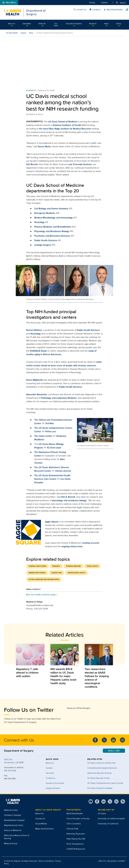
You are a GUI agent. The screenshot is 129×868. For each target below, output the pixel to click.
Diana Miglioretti (34, 380)
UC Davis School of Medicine (63, 122)
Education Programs (74, 24)
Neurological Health (77, 573)
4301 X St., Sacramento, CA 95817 (112, 861)
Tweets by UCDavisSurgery (78, 708)
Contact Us (99, 12)
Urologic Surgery (43, 245)
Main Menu (9, 3)
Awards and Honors (37, 573)
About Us (11, 24)
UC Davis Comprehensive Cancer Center (105, 783)
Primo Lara (51, 431)
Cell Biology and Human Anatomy (51, 209)
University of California (108, 824)
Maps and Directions (44, 829)
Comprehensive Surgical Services (102, 768)
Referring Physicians (76, 834)
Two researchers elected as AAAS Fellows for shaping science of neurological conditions (97, 678)
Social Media (41, 824)
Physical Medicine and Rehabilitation (53, 227)
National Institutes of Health (67, 125)
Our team (50, 773)
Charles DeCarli (63, 471)
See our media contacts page (41, 594)
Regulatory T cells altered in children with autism (27, 673)
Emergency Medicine (45, 213)
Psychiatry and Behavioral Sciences (52, 236)
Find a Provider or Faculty (78, 819)
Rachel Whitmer (34, 330)
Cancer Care (57, 573)
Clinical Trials (72, 829)
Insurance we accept (55, 783)
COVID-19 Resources (76, 849)
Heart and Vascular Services (100, 773)
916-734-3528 (10, 771)
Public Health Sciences (46, 240)
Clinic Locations (74, 824)
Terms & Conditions (46, 861)
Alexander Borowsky (37, 394)
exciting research (91, 543)
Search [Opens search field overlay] (121, 3)
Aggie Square (52, 522)
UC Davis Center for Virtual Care (102, 763)
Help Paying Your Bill (76, 839)
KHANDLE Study (38, 351)
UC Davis (102, 813)
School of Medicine (13, 830)
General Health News (37, 566)
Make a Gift (114, 751)
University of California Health (111, 819)
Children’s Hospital (13, 815)
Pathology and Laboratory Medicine (59, 398)
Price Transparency (75, 844)
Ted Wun (50, 423)
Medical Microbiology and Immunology (54, 218)
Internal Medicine (73, 566)
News (106, 24)
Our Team (56, 25)
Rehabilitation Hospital (14, 820)
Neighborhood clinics (14, 825)
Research (93, 24)
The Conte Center (43, 436)
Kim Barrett (32, 164)
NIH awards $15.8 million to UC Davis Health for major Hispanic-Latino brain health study (63, 676)
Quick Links (118, 12)
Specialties (27, 24)
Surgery (23, 33)
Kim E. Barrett (68, 497)
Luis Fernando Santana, (80, 164)
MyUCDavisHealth (75, 813)
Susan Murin (44, 146)
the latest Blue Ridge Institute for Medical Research (65, 129)
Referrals (42, 24)
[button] (11, 25)
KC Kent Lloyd (54, 448)
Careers (104, 2)
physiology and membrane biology (69, 500)
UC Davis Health (12, 33)
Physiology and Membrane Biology (52, 231)
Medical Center (11, 810)
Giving (92, 2)
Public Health (92, 566)
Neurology (39, 222)
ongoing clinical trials (72, 546)
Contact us (50, 778)
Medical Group (11, 843)
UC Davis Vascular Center (99, 778)
